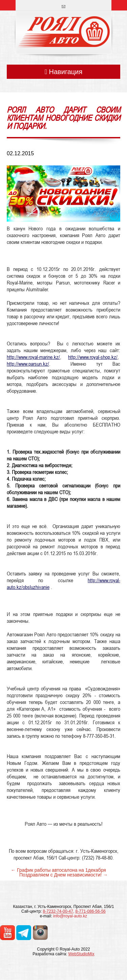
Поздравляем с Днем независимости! (60, 875)
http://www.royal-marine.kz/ (33, 357)
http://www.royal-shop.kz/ (93, 357)
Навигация (64, 72)
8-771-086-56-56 (91, 911)
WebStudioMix (81, 954)
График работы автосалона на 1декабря (61, 870)
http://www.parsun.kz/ (28, 364)
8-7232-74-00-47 (58, 911)
